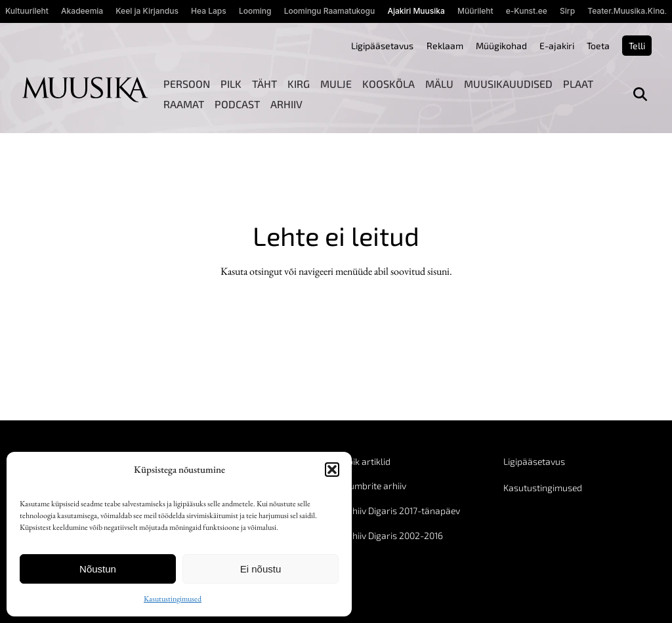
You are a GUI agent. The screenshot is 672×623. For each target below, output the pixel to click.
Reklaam (445, 46)
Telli (637, 46)
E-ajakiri (557, 46)
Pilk (231, 84)
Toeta (598, 46)
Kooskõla (388, 84)
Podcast (237, 104)
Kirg (299, 84)
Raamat (184, 104)
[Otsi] (640, 94)
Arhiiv (286, 104)
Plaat (578, 84)
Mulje (336, 84)
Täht (264, 84)
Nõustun (98, 569)
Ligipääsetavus (382, 46)
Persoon (187, 84)
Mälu (439, 84)
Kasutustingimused (173, 599)
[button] (332, 470)
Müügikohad (501, 46)
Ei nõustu (261, 569)
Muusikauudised (508, 84)
